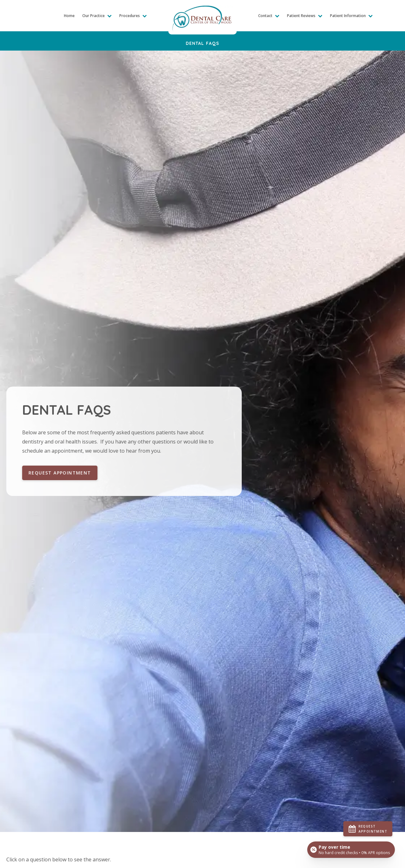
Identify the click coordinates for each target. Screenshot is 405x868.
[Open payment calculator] (351, 850)
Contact (269, 16)
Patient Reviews (305, 16)
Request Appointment (60, 473)
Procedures (133, 16)
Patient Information (351, 16)
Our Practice (97, 16)
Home (69, 16)
